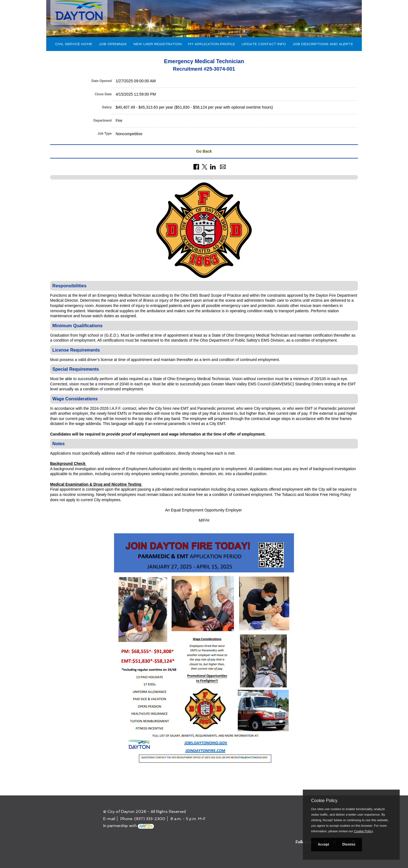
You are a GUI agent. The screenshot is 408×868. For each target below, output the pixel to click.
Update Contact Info (264, 44)
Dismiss (349, 844)
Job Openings (113, 44)
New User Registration (157, 44)
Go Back (204, 151)
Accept (323, 844)
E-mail (109, 819)
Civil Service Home (74, 44)
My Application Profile (211, 44)
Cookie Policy (324, 801)
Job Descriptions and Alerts (323, 44)
